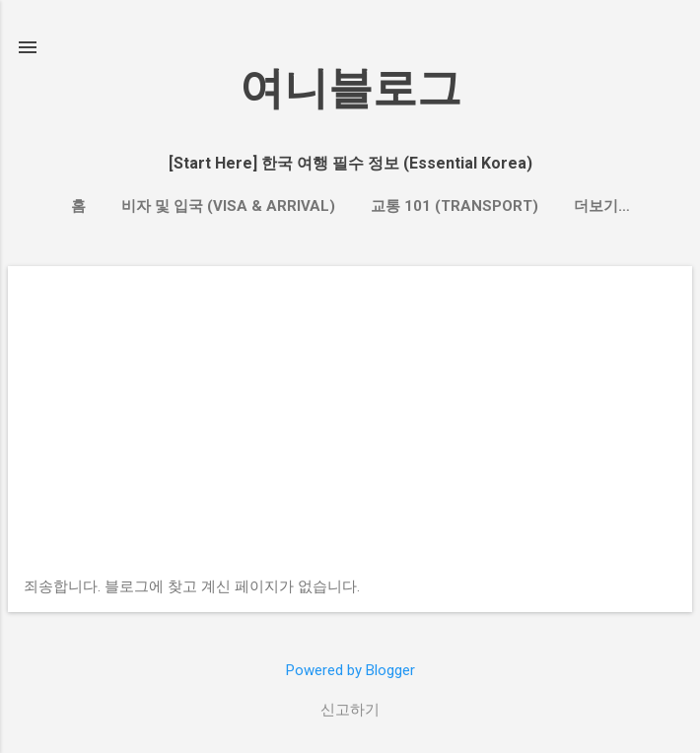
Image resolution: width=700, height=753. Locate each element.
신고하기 (350, 710)
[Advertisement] (350, 430)
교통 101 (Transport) (455, 206)
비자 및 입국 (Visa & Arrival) (228, 206)
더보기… (602, 206)
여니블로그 (350, 88)
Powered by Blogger (350, 670)
